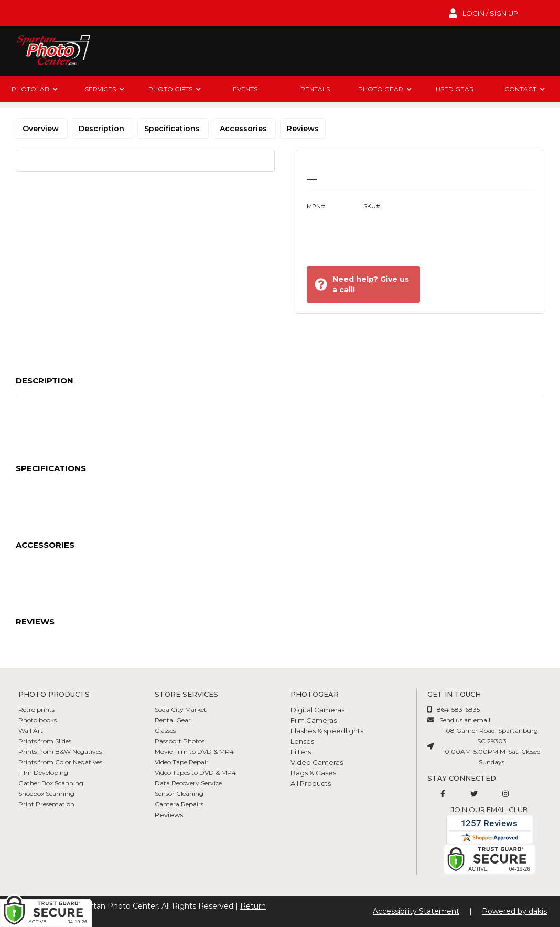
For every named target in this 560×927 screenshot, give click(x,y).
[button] (35, 89)
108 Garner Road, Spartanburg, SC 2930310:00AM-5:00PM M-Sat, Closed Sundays (492, 746)
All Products (311, 783)
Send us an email (465, 720)
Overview (42, 129)
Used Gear (455, 89)
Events (245, 89)
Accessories (244, 129)
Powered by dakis (514, 911)
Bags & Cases (313, 773)
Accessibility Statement (416, 911)
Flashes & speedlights (327, 731)
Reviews (303, 129)
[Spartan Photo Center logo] (52, 51)
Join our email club (489, 809)
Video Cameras (317, 762)
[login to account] (483, 13)
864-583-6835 (458, 710)
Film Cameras (314, 720)
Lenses (302, 741)
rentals (315, 89)
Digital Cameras (317, 710)
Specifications (173, 129)
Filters (301, 752)
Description (103, 129)
